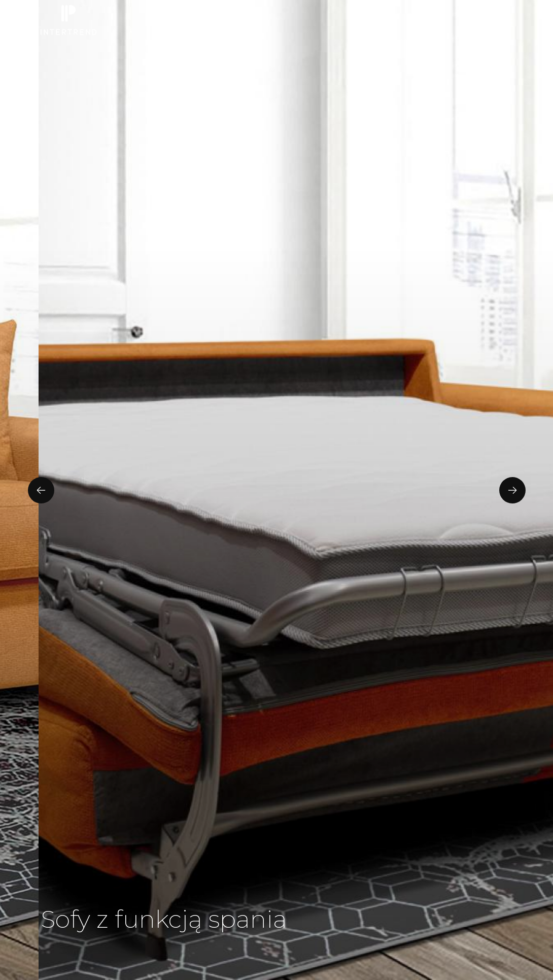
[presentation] (41, 490)
